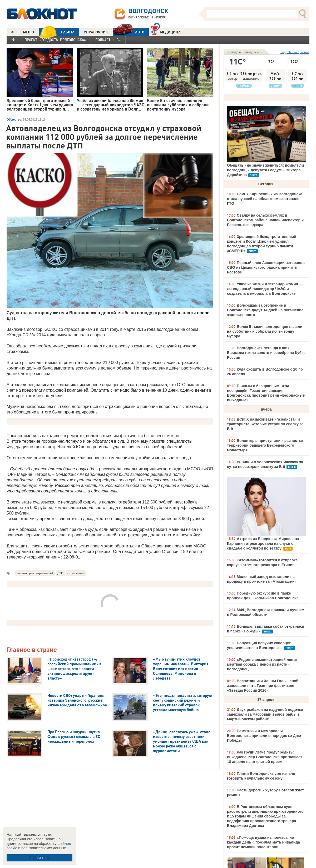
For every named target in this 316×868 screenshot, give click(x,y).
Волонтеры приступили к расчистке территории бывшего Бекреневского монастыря (265, 445)
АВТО (129, 32)
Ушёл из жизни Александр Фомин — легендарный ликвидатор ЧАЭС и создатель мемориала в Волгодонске (265, 289)
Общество (14, 119)
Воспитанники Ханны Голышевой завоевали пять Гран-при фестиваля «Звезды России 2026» (263, 686)
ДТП (60, 573)
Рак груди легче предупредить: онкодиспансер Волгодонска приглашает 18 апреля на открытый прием (265, 757)
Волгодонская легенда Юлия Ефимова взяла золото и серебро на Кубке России (266, 353)
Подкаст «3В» (108, 40)
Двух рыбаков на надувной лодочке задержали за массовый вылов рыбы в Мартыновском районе (265, 714)
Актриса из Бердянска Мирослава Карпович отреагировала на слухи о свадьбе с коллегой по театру (263, 543)
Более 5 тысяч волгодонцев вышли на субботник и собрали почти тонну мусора (265, 331)
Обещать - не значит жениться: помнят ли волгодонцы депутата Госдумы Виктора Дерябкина (265, 170)
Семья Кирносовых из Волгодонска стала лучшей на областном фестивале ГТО (265, 199)
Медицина (166, 31)
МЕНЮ (28, 32)
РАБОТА (57, 32)
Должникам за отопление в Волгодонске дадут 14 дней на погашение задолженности (265, 310)
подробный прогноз (295, 52)
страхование (76, 573)
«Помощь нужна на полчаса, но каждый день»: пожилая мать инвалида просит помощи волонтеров (263, 842)
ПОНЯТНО (39, 858)
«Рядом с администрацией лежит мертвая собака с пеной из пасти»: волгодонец (262, 664)
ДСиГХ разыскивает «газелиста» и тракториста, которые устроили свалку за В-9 (265, 424)
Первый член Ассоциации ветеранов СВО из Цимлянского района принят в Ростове (266, 267)
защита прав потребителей (35, 573)
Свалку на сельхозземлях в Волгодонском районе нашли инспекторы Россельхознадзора (265, 220)
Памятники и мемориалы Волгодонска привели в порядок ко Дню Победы (264, 736)
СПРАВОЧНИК (96, 32)
